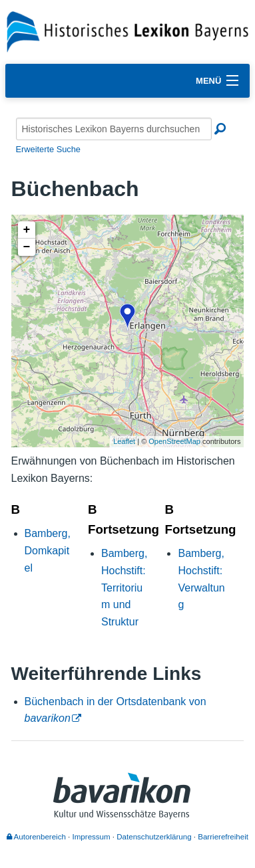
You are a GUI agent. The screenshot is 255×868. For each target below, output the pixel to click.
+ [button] (27, 230)
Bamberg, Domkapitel (48, 550)
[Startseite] (127, 31)
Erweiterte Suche (48, 149)
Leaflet (124, 441)
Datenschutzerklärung (154, 837)
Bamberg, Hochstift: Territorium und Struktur (124, 587)
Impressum (92, 837)
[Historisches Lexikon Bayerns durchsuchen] (114, 129)
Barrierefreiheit (223, 837)
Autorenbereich (36, 837)
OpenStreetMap (174, 441)
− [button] (27, 247)
